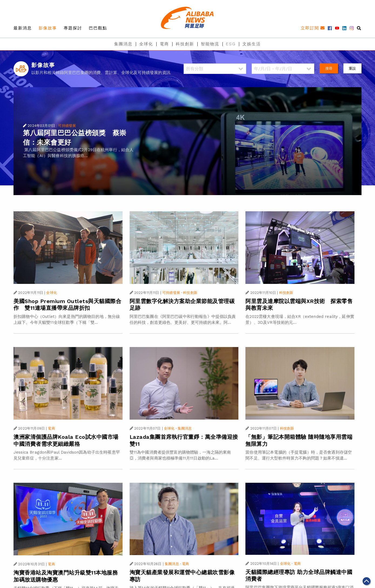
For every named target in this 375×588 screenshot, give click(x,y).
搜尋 (329, 68)
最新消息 (23, 28)
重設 (352, 68)
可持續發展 (67, 126)
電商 (164, 44)
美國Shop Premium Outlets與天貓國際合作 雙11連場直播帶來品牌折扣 (67, 305)
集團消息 (123, 44)
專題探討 (73, 28)
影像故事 (48, 28)
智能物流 (210, 44)
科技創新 (185, 44)
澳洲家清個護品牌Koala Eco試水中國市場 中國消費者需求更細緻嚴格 (66, 440)
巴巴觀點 (98, 28)
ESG (231, 44)
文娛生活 (252, 44)
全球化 (146, 44)
